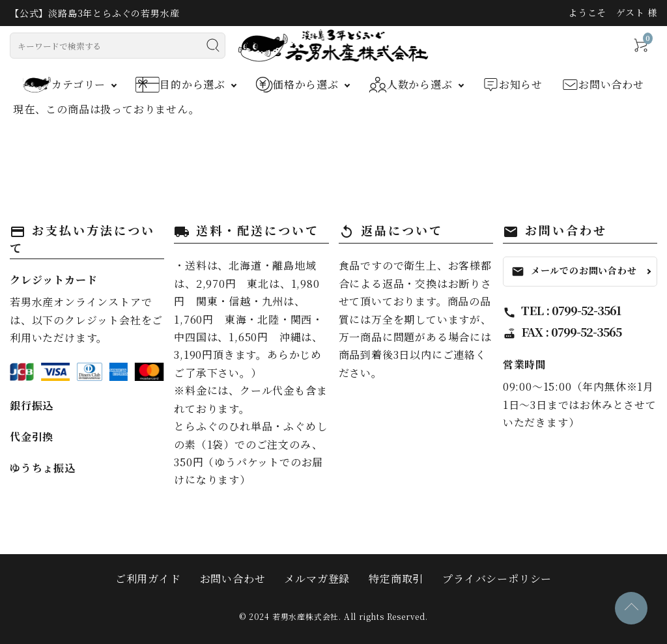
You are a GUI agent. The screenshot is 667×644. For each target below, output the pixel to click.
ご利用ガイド (148, 579)
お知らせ (513, 85)
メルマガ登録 (317, 579)
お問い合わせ (603, 85)
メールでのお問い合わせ (574, 271)
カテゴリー (64, 85)
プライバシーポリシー (497, 579)
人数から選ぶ (411, 85)
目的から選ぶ (180, 85)
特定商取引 (396, 579)
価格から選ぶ (297, 85)
